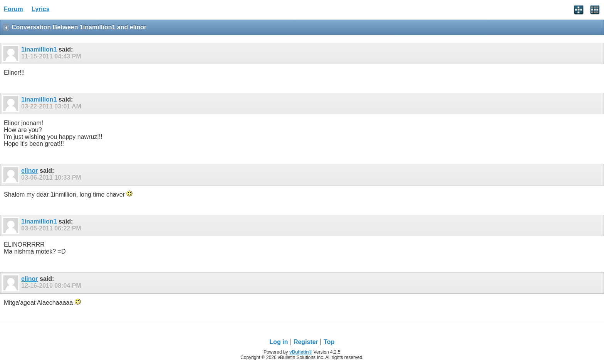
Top (329, 342)
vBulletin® (301, 352)
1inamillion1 (39, 49)
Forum (13, 9)
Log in (279, 342)
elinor (30, 171)
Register (306, 342)
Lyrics (41, 9)
